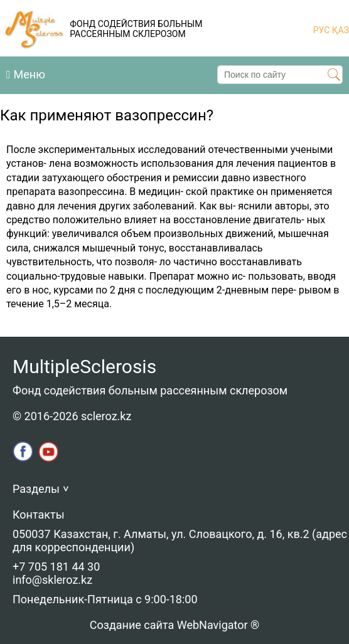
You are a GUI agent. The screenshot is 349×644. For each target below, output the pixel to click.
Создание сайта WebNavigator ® (174, 625)
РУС (322, 30)
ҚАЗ (339, 30)
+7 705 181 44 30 (56, 567)
